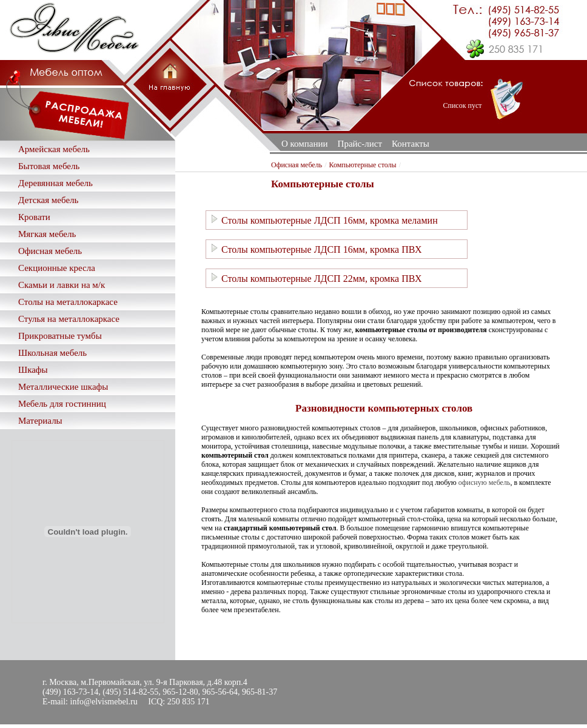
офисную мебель (485, 483)
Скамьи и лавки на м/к (62, 285)
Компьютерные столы (362, 165)
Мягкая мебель (47, 234)
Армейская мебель (54, 149)
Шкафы (33, 370)
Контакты (411, 144)
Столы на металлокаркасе (68, 302)
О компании (305, 144)
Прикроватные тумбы (60, 336)
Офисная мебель (50, 251)
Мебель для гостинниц (62, 404)
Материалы (40, 421)
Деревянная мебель (55, 183)
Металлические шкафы (63, 387)
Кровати (34, 217)
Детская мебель (48, 200)
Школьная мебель (52, 353)
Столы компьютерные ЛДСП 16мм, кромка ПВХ (316, 249)
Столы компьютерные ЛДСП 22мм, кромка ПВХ (316, 278)
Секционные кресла (57, 268)
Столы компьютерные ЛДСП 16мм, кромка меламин (324, 220)
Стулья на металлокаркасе (69, 319)
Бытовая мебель (49, 166)
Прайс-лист (360, 144)
